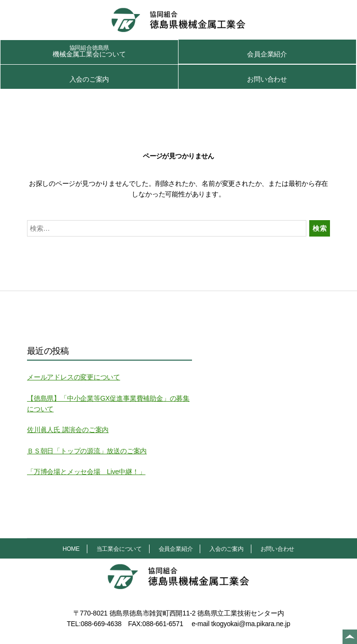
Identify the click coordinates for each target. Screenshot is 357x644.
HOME (71, 549)
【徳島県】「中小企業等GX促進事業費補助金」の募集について (108, 404)
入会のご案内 (89, 79)
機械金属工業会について (89, 51)
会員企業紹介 (267, 54)
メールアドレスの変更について (74, 377)
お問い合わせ (267, 79)
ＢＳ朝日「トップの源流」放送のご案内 (87, 451)
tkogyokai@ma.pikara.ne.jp (251, 624)
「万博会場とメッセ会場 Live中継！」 (86, 472)
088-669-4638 (101, 624)
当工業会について (119, 549)
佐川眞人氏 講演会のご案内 (68, 430)
